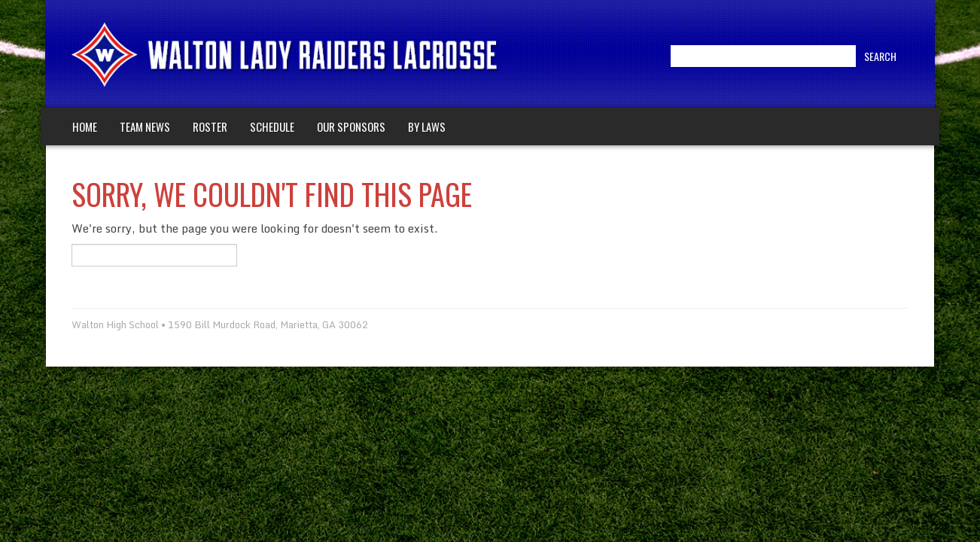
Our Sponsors (351, 126)
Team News (145, 126)
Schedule (272, 126)
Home (85, 126)
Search (880, 56)
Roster (210, 126)
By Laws (427, 126)
